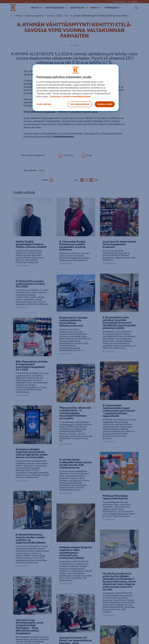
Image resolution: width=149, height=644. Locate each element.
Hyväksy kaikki (105, 104)
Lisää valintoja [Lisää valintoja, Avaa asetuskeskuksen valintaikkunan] (44, 104)
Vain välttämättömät (80, 104)
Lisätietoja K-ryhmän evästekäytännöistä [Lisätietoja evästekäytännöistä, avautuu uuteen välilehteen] (70, 97)
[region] (76, 88)
